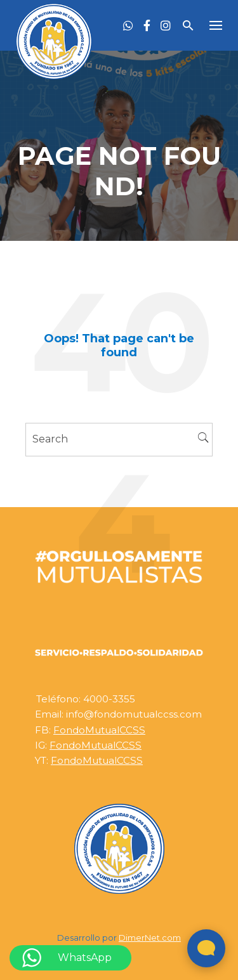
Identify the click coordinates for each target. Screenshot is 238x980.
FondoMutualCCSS (99, 730)
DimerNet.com (150, 938)
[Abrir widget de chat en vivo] (206, 948)
